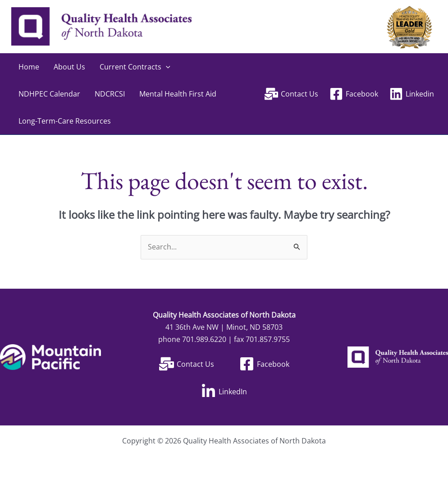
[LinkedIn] (224, 391)
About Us (69, 67)
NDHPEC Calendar (49, 94)
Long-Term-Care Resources (65, 121)
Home (29, 67)
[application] (166, 67)
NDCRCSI (110, 94)
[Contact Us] (292, 94)
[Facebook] (354, 94)
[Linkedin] (411, 94)
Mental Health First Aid (178, 94)
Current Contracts (135, 67)
